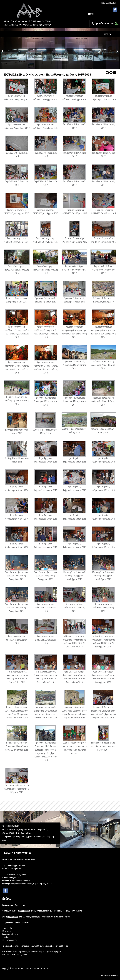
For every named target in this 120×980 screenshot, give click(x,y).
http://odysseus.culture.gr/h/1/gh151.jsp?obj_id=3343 (32, 884)
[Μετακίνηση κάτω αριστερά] (116, 25)
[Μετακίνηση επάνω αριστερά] (116, 23)
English (113, 3)
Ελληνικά (105, 3)
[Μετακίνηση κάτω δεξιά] (118, 25)
